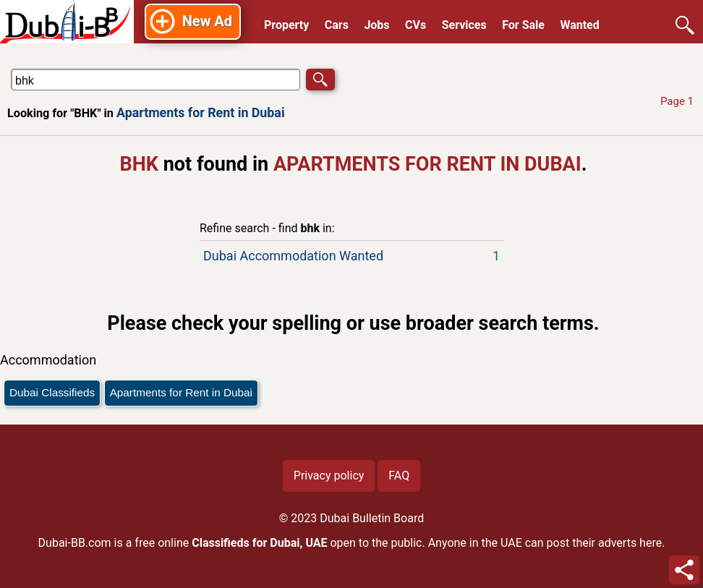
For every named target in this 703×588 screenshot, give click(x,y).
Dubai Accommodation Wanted (351, 256)
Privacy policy (329, 476)
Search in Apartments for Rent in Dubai (54, 68)
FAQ (399, 476)
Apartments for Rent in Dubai (201, 112)
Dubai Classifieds (52, 392)
